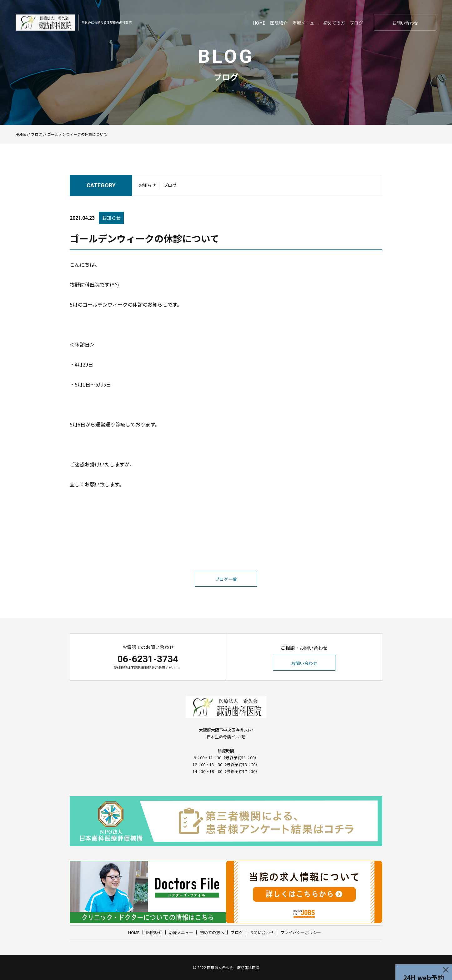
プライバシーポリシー (301, 932)
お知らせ (147, 187)
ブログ (37, 134)
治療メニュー (181, 932)
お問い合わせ (304, 663)
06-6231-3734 (148, 659)
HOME (21, 134)
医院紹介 (154, 932)
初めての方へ (212, 932)
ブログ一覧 (226, 592)
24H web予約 (424, 966)
